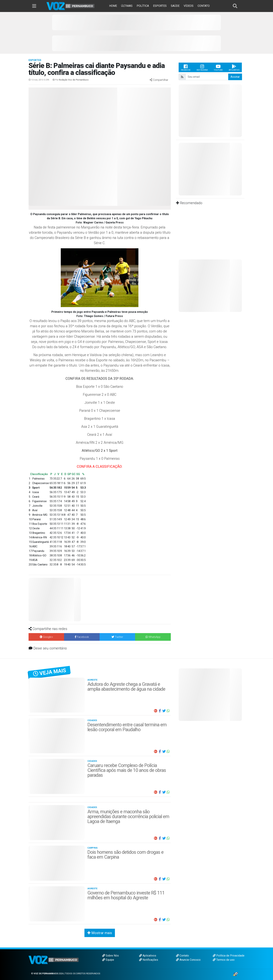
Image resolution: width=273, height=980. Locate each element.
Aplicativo (234, 67)
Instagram (202, 67)
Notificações (149, 960)
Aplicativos (148, 956)
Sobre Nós (110, 956)
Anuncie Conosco (188, 960)
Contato (182, 956)
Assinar (235, 77)
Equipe (108, 960)
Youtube (218, 67)
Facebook (186, 67)
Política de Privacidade (229, 956)
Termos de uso (224, 960)
